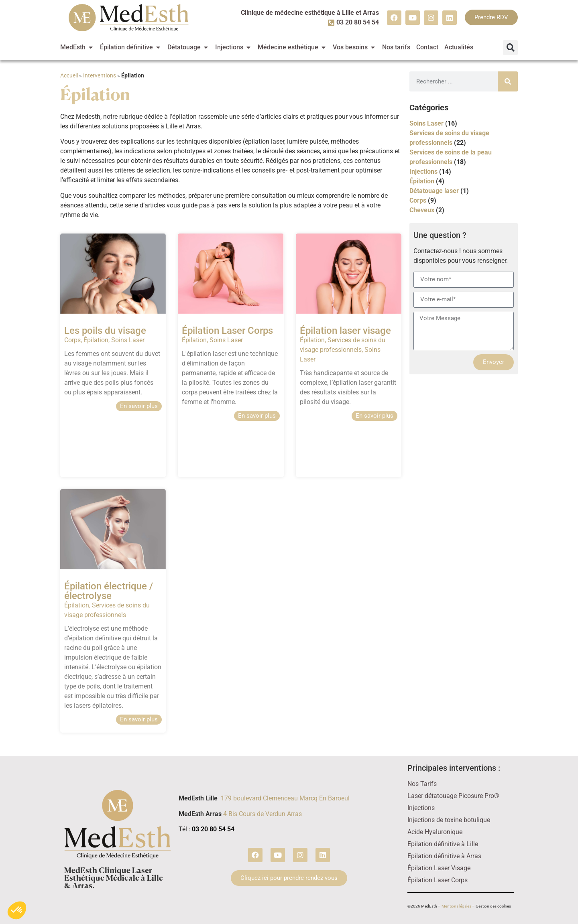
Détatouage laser (434, 191)
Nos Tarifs (422, 784)
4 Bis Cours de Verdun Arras (263, 814)
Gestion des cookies (493, 906)
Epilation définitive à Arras (444, 856)
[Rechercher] (508, 81)
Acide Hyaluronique (435, 832)
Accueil (69, 75)
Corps (72, 340)
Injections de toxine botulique (449, 820)
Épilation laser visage (345, 331)
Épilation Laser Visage (439, 868)
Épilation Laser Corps (227, 331)
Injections (423, 172)
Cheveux (422, 210)
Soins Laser (128, 340)
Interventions (100, 75)
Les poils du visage (105, 331)
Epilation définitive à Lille (443, 844)
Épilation (96, 340)
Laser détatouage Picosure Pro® (453, 796)
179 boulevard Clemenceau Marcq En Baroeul (285, 798)
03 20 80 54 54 (213, 829)
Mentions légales (456, 906)
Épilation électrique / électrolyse (109, 591)
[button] (510, 48)
